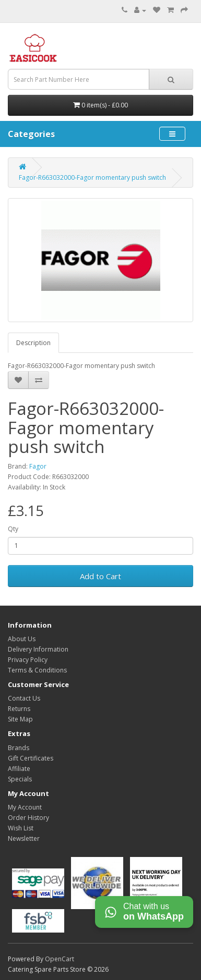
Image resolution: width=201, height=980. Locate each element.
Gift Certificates (31, 758)
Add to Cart (100, 576)
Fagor (38, 466)
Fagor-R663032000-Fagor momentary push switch (92, 177)
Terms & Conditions (37, 670)
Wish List (21, 828)
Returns (19, 709)
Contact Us (24, 698)
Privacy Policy (28, 660)
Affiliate (19, 769)
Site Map (20, 719)
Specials (20, 779)
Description (33, 343)
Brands (19, 748)
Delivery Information (38, 649)
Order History (28, 818)
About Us (22, 639)
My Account (25, 807)
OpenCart (60, 959)
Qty (13, 529)
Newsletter (24, 838)
